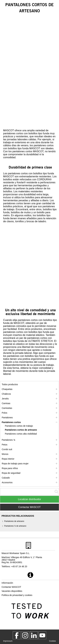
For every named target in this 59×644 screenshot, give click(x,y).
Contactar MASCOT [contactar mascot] (11, 587)
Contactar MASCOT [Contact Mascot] (29, 507)
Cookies (52, 641)
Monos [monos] (5, 454)
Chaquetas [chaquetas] (7, 389)
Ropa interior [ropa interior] (8, 459)
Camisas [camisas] (6, 403)
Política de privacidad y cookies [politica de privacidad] (17, 595)
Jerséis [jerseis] (5, 399)
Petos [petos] (5, 445)
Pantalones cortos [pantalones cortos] (11, 422)
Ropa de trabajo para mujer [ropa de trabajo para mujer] (15, 464)
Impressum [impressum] (8, 641)
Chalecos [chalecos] (6, 394)
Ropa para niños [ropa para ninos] (10, 468)
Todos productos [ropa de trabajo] (10, 384)
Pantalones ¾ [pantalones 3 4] (8, 440)
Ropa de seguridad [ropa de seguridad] (11, 473)
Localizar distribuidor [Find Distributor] (29, 499)
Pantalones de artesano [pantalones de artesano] (14, 521)
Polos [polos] (4, 413)
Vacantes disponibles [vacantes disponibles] (12, 591)
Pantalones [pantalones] (7, 418)
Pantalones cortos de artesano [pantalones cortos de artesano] (21, 430)
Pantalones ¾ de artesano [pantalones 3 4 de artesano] (15, 526)
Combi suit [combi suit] (7, 449)
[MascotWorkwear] (17, 635)
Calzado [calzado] (6, 478)
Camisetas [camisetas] (7, 408)
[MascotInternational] (42, 635)
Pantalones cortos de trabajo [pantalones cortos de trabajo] (19, 426)
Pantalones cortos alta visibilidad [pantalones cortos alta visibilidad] (21, 434)
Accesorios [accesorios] (7, 482)
